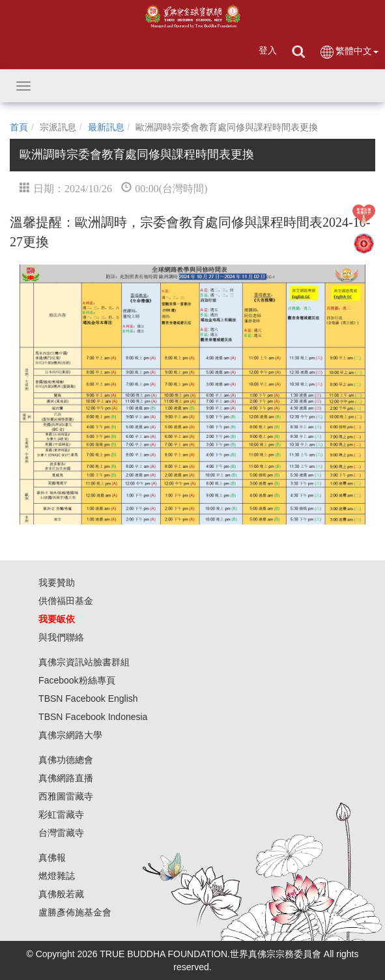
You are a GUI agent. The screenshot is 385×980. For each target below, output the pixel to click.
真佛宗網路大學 (70, 735)
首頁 (19, 127)
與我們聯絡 (61, 637)
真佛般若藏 (61, 894)
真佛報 (52, 857)
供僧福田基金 (66, 601)
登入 (268, 50)
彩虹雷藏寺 (61, 814)
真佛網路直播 (66, 778)
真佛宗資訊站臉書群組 (84, 662)
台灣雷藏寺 (61, 833)
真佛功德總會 (66, 760)
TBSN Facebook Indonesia (93, 717)
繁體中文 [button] (349, 52)
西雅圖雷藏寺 (66, 796)
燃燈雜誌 (57, 876)
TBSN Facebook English (88, 699)
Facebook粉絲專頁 (77, 680)
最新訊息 (106, 127)
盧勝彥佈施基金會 (75, 912)
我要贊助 (57, 583)
